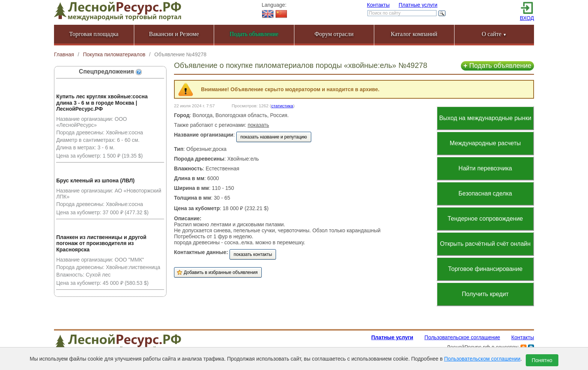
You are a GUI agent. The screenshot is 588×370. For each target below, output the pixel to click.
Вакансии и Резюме (174, 34)
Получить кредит (485, 294)
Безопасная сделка (485, 193)
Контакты (378, 5)
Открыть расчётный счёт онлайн (485, 244)
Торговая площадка (94, 34)
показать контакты (253, 254)
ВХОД (527, 18)
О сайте (494, 34)
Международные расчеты (485, 143)
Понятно (542, 360)
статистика (282, 106)
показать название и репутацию (274, 137)
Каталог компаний (414, 34)
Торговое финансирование (485, 269)
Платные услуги (418, 5)
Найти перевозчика (485, 168)
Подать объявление (497, 66)
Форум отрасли (334, 34)
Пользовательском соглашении (482, 359)
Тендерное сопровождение (485, 219)
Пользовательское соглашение (462, 337)
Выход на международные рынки (485, 118)
